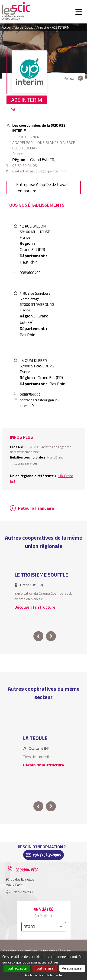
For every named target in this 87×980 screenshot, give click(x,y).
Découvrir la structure (35, 607)
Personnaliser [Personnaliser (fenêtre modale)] (72, 968)
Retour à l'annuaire (36, 508)
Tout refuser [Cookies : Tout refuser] (45, 968)
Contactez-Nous (47, 855)
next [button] (51, 636)
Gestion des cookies (20, 951)
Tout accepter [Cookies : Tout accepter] (17, 968)
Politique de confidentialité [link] (43, 975)
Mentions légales (56, 951)
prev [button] (38, 636)
